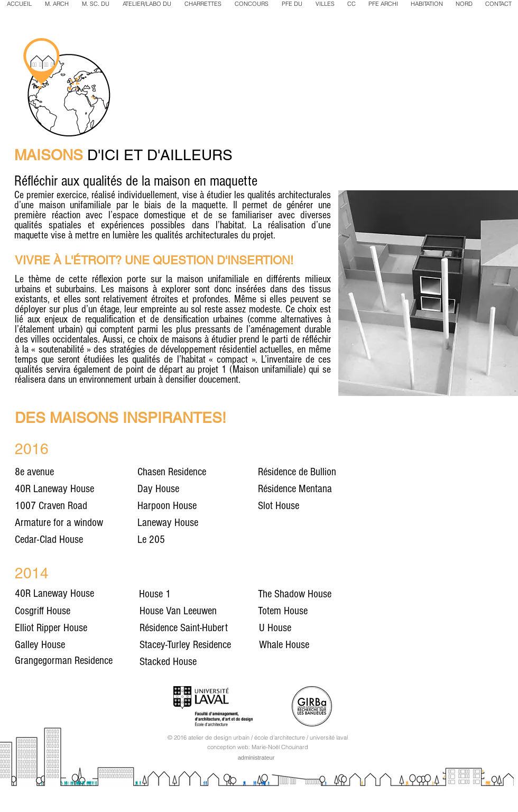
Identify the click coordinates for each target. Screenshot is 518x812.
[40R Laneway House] (74, 489)
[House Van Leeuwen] (199, 611)
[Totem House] (302, 611)
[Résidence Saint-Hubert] (195, 628)
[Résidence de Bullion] (324, 472)
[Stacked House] (195, 662)
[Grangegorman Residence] (81, 661)
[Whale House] (349, 645)
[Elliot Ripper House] (74, 628)
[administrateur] (256, 758)
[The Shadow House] (317, 594)
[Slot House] (324, 506)
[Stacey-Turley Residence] (197, 645)
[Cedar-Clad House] (81, 540)
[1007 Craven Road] (81, 506)
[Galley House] (68, 645)
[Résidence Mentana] (324, 489)
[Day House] (203, 489)
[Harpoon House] (203, 506)
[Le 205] (203, 540)
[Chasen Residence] (203, 472)
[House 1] (192, 594)
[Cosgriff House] (68, 611)
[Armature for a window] (81, 523)
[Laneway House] (203, 523)
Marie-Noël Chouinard (280, 747)
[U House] (323, 628)
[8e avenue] (81, 472)
